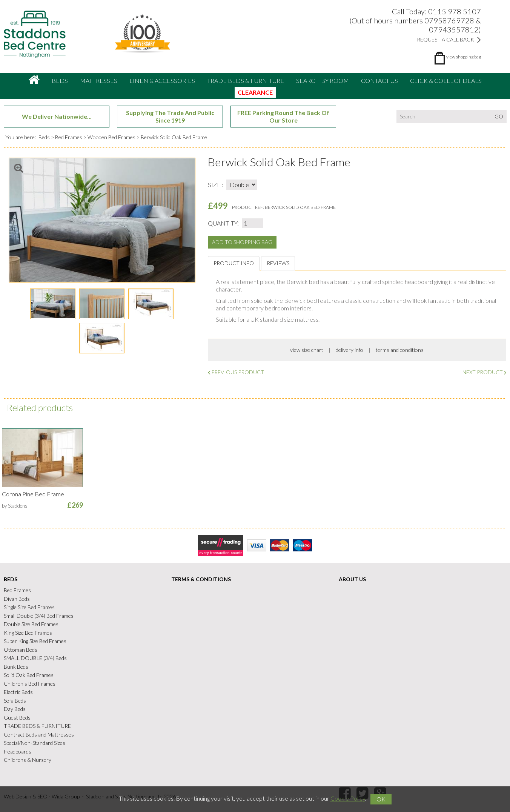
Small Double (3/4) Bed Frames (39, 616)
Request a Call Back (449, 40)
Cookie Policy (348, 798)
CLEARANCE (255, 92)
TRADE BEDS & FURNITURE (246, 81)
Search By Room (323, 81)
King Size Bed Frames (28, 633)
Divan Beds (17, 599)
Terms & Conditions (201, 579)
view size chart (307, 350)
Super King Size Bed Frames (35, 641)
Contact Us (379, 81)
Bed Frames (69, 137)
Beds (60, 81)
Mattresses (99, 81)
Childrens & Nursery (28, 760)
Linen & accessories (162, 81)
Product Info (234, 263)
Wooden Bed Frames (111, 137)
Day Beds (15, 709)
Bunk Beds (16, 667)
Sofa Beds (15, 701)
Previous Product (236, 372)
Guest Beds (17, 718)
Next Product (484, 372)
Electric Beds (18, 692)
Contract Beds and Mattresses (39, 734)
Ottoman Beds (21, 650)
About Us (352, 579)
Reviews (278, 263)
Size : (216, 185)
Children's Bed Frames (30, 684)
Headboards (18, 751)
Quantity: (223, 223)
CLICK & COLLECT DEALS (446, 81)
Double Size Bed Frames (31, 624)
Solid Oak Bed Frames (29, 675)
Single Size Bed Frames (29, 607)
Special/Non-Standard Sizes (35, 743)
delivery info (349, 350)
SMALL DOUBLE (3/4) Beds (35, 658)
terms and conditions (400, 350)
